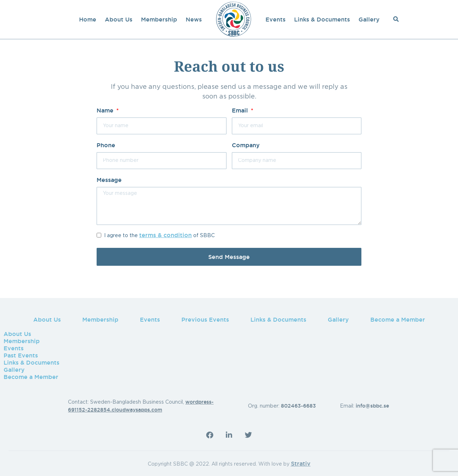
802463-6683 (298, 406)
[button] (396, 19)
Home (88, 19)
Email (241, 110)
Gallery (369, 19)
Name (106, 110)
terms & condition (165, 235)
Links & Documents (322, 19)
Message (109, 180)
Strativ (301, 463)
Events (276, 19)
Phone (106, 145)
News (194, 19)
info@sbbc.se (372, 406)
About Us (119, 19)
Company (246, 145)
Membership (159, 19)
